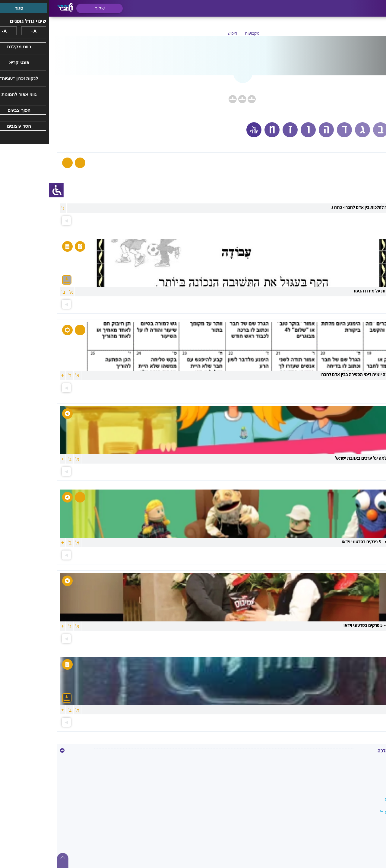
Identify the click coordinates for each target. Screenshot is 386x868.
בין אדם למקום (360, 786)
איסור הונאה (362, 773)
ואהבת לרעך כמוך (356, 864)
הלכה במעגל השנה (355, 799)
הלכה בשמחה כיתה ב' (353, 812)
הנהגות (367, 838)
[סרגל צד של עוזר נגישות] (7, 190)
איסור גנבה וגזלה (357, 760)
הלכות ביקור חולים (356, 825)
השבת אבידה (361, 851)
